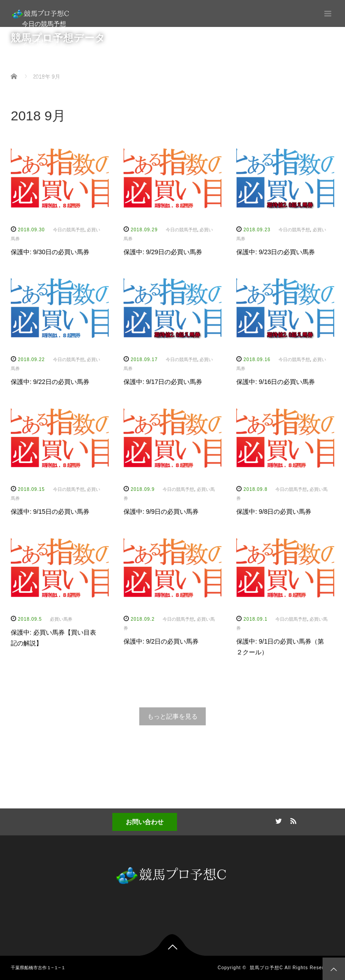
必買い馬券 (61, 619)
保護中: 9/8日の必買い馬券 (274, 512)
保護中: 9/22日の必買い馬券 (50, 382)
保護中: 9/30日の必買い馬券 (50, 252)
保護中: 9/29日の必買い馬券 (163, 252)
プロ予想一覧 (41, 42)
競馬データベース (47, 78)
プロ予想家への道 (47, 60)
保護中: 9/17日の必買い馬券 (163, 382)
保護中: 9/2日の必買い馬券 (161, 641)
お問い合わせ (145, 822)
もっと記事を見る (172, 716)
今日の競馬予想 (44, 24)
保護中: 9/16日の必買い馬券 (276, 382)
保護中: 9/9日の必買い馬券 (161, 512)
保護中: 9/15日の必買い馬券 (50, 512)
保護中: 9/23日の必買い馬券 (276, 252)
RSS (292, 820)
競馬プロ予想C (266, 968)
